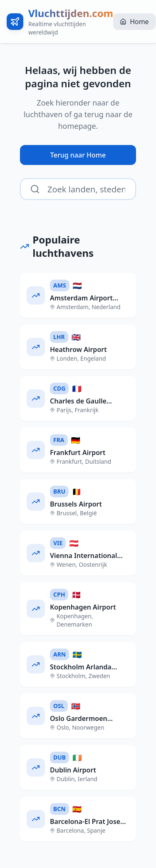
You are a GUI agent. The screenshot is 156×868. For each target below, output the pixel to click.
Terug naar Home (78, 155)
